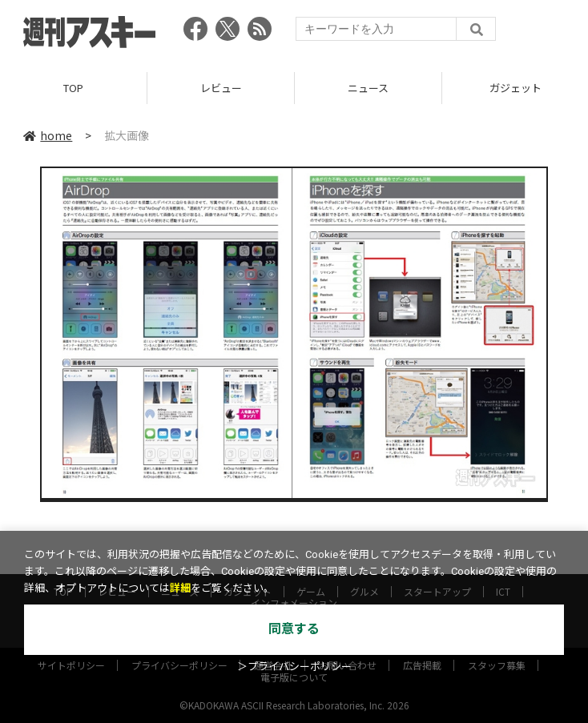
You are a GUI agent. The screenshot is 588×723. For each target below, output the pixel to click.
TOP (73, 88)
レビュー (221, 88)
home (48, 135)
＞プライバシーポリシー (294, 667)
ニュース (368, 88)
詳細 (180, 588)
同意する (294, 629)
